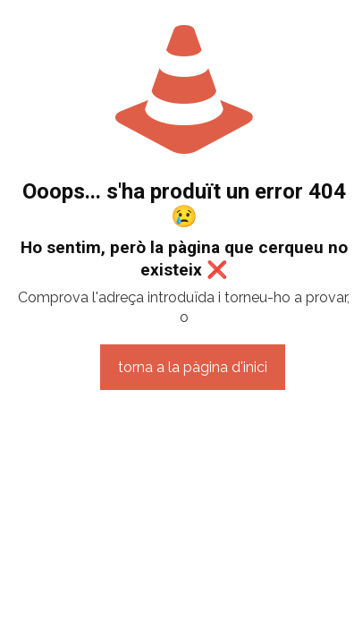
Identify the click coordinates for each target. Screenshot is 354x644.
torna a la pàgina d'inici (193, 367)
